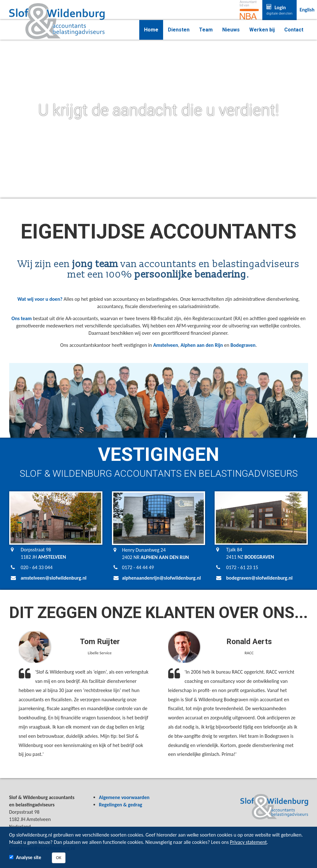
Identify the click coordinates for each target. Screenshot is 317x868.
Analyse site (28, 857)
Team (206, 30)
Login (279, 10)
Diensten (179, 30)
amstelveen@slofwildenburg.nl (54, 578)
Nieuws (231, 30)
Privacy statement (248, 842)
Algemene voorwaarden (124, 797)
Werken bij (262, 30)
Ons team (22, 318)
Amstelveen (166, 345)
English (307, 10)
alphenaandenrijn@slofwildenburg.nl (162, 578)
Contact (294, 30)
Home (151, 30)
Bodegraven (243, 345)
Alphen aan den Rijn (202, 345)
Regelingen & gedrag (121, 805)
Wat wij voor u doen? (40, 299)
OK (59, 858)
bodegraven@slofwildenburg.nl (259, 578)
